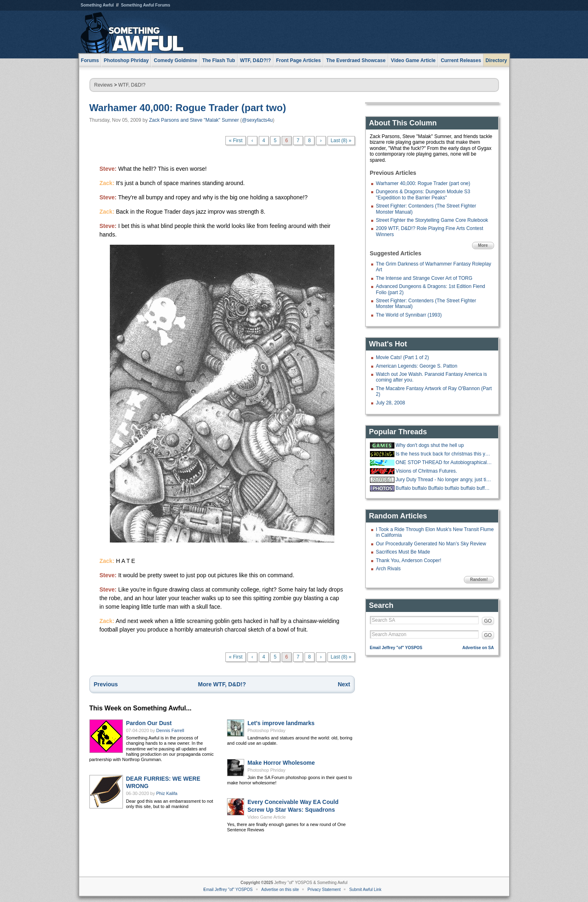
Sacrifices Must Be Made (403, 552)
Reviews (104, 85)
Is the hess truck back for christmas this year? (444, 454)
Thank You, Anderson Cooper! (409, 560)
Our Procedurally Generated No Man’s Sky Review (431, 544)
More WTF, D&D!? (222, 684)
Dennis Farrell (170, 730)
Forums (90, 60)
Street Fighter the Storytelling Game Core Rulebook (432, 220)
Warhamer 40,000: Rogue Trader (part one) (423, 183)
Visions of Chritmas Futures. (427, 471)
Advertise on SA (478, 648)
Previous (106, 684)
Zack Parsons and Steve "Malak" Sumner (194, 120)
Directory (496, 60)
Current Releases (461, 60)
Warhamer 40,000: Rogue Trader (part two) (188, 108)
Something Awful (97, 5)
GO (488, 621)
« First (235, 141)
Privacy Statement (324, 890)
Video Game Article (267, 817)
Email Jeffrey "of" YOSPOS (396, 648)
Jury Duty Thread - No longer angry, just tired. (444, 480)
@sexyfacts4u (257, 120)
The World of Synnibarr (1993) (409, 315)
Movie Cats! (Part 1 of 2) (403, 357)
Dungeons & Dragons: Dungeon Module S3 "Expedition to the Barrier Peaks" (423, 194)
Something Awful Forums (146, 5)
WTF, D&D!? (132, 85)
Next (344, 684)
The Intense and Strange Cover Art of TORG (424, 278)
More (483, 245)
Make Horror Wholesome (281, 763)
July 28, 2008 (391, 403)
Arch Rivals (389, 569)
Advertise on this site (280, 890)
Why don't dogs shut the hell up (430, 445)
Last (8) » (341, 141)
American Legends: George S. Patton (417, 366)
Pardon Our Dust (149, 723)
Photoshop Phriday (266, 730)
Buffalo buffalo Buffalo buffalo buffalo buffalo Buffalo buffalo (444, 488)
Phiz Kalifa (167, 793)
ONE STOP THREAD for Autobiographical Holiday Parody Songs (444, 462)
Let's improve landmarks (281, 723)
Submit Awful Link (365, 890)
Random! (479, 579)
